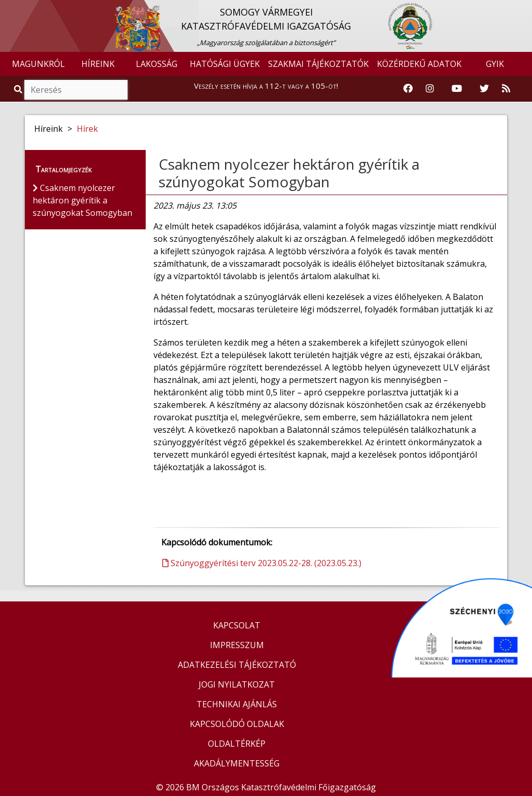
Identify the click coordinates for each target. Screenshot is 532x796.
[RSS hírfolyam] (506, 89)
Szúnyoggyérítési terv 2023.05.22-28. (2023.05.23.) (262, 563)
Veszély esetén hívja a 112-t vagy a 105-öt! (266, 86)
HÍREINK (98, 64)
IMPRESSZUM (237, 645)
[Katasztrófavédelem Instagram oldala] (430, 89)
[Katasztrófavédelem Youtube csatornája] (457, 89)
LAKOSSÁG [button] (157, 64)
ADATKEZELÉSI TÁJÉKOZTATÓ (237, 665)
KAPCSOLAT (237, 625)
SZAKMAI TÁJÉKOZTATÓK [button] (318, 64)
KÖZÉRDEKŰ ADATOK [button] (419, 64)
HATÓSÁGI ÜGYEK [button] (225, 64)
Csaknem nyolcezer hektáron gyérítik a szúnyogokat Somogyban (289, 173)
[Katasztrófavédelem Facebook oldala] (408, 89)
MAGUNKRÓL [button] (38, 64)
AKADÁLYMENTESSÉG (237, 763)
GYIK (495, 64)
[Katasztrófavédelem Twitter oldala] (484, 89)
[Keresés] (76, 90)
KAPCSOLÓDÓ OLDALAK (237, 724)
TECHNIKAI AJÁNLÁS (237, 704)
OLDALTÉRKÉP (237, 744)
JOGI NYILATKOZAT (237, 684)
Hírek (87, 129)
